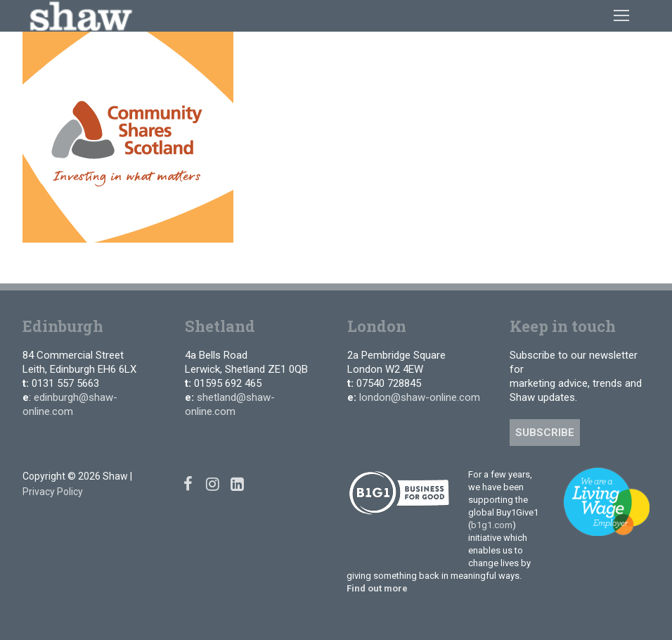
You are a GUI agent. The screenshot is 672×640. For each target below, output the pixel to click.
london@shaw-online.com (420, 397)
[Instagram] (213, 484)
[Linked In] (237, 484)
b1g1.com (492, 525)
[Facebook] (188, 484)
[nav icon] (621, 15)
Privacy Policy (53, 492)
